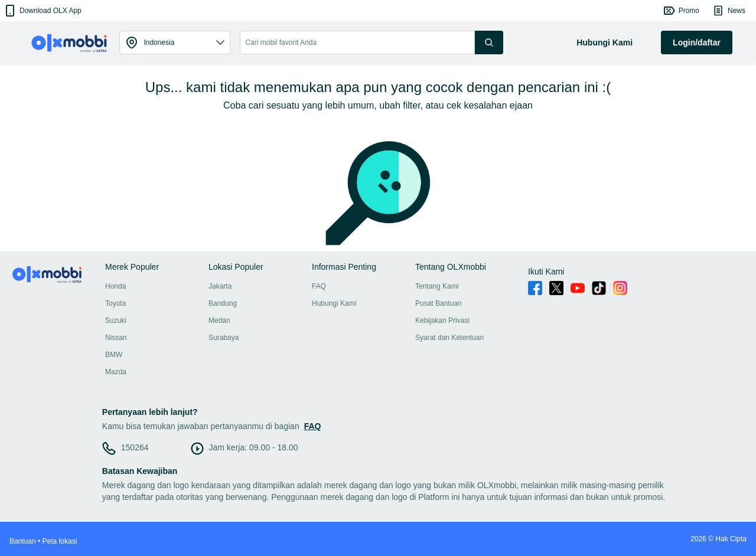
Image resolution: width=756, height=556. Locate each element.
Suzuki (116, 320)
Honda (115, 286)
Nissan (116, 338)
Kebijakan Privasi (442, 320)
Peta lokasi (60, 541)
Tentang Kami (437, 286)
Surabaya (224, 338)
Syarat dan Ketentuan (449, 338)
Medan (219, 320)
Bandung (223, 303)
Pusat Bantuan (439, 303)
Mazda (116, 372)
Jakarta (220, 286)
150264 (135, 447)
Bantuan (23, 541)
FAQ (319, 286)
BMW (114, 355)
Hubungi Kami (334, 303)
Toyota (115, 303)
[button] (42, 11)
